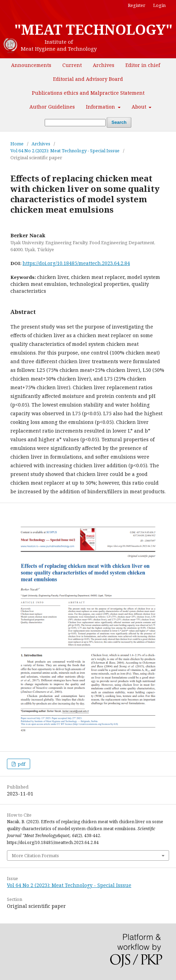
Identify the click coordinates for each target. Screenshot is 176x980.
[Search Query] (75, 123)
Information (101, 107)
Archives (104, 65)
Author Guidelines (52, 107)
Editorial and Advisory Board (88, 79)
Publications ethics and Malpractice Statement (88, 93)
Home (17, 144)
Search (119, 122)
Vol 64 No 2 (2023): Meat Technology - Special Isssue (65, 151)
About (140, 107)
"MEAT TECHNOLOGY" (93, 29)
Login (159, 5)
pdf (21, 764)
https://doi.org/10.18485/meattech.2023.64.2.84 (76, 263)
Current (72, 65)
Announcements (31, 65)
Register (137, 5)
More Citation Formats (35, 855)
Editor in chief (143, 65)
